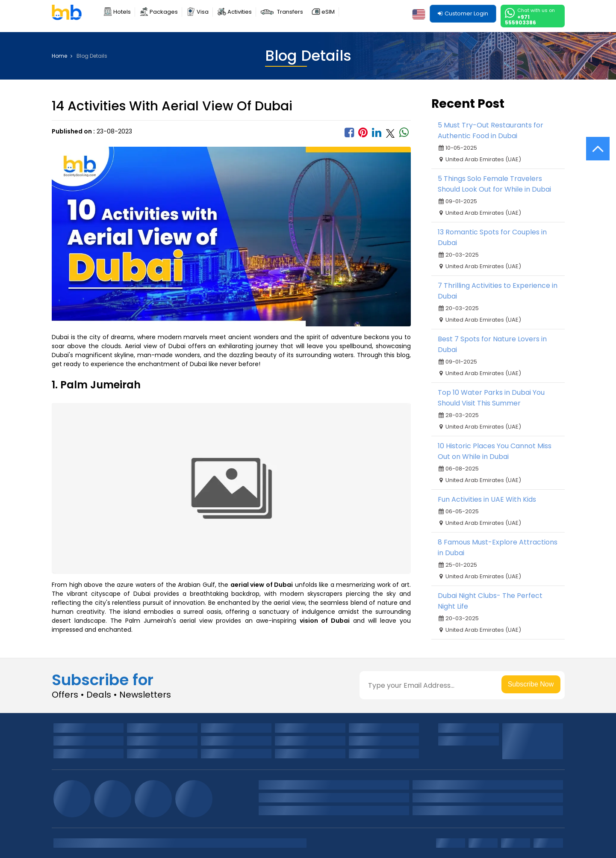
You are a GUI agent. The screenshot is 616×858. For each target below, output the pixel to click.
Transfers (290, 12)
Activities (240, 12)
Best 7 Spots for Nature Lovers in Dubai (492, 344)
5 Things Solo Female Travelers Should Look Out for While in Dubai (494, 184)
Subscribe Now (531, 684)
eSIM (328, 12)
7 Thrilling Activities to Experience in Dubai (498, 291)
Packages (164, 12)
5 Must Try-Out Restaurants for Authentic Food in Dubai (491, 130)
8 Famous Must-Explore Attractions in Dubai (498, 547)
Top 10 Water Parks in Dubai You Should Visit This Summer (491, 398)
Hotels (122, 12)
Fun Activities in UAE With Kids (487, 499)
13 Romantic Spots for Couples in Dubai (492, 237)
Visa (203, 12)
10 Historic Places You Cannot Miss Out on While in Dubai (495, 451)
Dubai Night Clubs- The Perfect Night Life (490, 601)
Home (62, 56)
